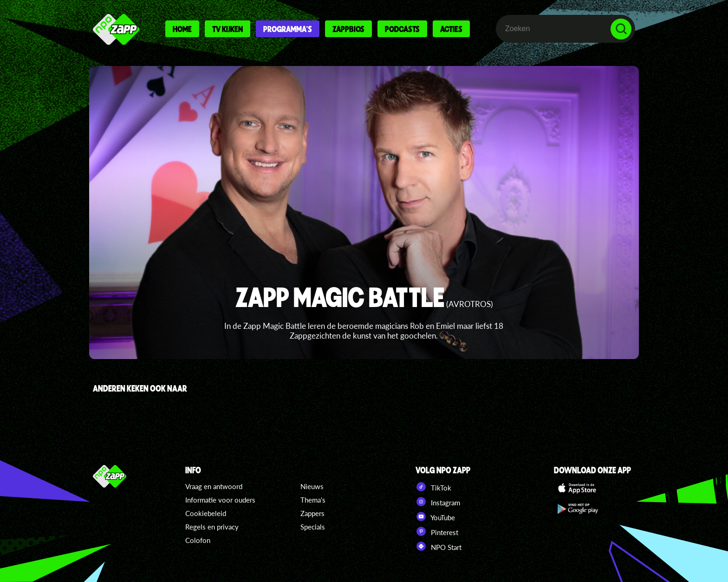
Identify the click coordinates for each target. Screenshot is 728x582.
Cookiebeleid (206, 513)
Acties (451, 29)
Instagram (438, 502)
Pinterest (437, 531)
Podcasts (402, 29)
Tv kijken (227, 29)
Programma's (288, 29)
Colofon (198, 540)
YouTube (435, 517)
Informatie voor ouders (220, 500)
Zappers (312, 513)
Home (182, 29)
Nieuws (312, 486)
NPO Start (439, 546)
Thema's (313, 500)
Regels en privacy (212, 527)
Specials (313, 527)
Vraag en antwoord (214, 486)
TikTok (433, 487)
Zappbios (348, 29)
